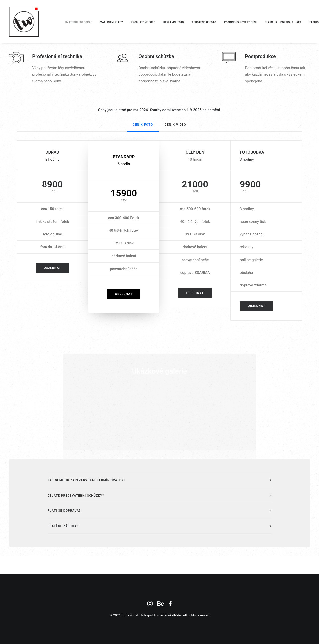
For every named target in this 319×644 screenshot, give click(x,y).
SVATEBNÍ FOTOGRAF (79, 22)
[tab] (160, 480)
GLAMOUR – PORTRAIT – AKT (283, 22)
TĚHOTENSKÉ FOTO (204, 22)
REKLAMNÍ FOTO (174, 22)
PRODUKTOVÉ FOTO (143, 22)
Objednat (52, 268)
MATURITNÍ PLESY (112, 22)
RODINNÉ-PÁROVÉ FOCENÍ (240, 22)
